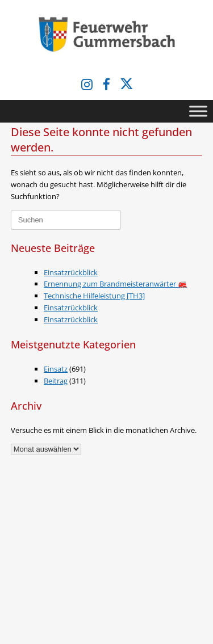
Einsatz (56, 369)
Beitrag (56, 381)
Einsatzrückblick (71, 272)
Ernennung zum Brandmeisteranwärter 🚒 (115, 284)
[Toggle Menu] (198, 111)
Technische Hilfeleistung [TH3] (94, 296)
